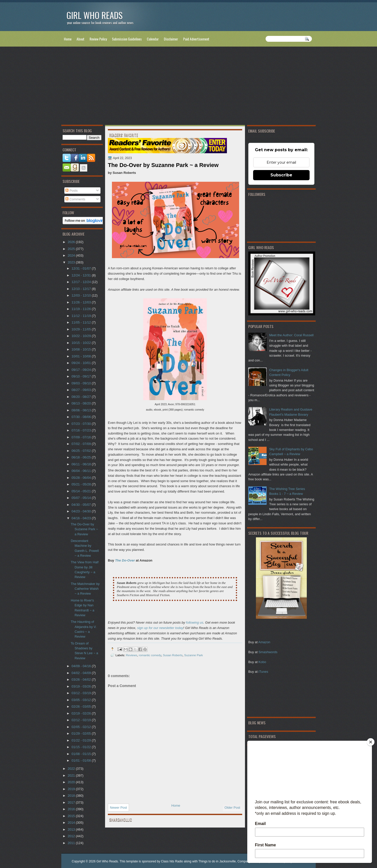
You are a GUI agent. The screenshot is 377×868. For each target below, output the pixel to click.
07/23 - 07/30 (82, 424)
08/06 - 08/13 (82, 410)
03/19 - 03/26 (82, 686)
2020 (72, 782)
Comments (75, 199)
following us (195, 622)
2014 (72, 823)
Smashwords (268, 652)
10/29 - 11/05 (82, 329)
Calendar (153, 39)
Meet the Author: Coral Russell (291, 335)
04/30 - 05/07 (82, 505)
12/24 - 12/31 (82, 275)
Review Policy (98, 39)
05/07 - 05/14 (82, 498)
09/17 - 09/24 (82, 370)
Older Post (232, 808)
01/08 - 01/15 (82, 754)
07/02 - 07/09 (82, 444)
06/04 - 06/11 (82, 471)
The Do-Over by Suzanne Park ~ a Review (84, 529)
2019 (72, 789)
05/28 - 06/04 (82, 478)
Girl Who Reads (95, 15)
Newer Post (118, 808)
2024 (72, 255)
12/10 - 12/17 (82, 289)
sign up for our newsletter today (160, 628)
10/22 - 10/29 (82, 336)
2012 (72, 836)
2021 (72, 775)
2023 (72, 262)
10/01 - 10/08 (82, 356)
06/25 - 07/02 (82, 451)
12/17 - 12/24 (82, 282)
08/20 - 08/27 (82, 397)
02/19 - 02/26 (82, 713)
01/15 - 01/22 (82, 747)
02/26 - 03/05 (82, 706)
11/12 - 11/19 (82, 316)
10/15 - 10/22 (82, 343)
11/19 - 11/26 (82, 309)
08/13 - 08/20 (82, 403)
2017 (72, 802)
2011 (72, 843)
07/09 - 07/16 (82, 437)
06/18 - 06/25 (82, 457)
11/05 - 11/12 (82, 322)
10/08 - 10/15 (82, 349)
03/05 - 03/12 (82, 700)
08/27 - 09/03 (82, 390)
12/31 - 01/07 (82, 268)
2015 (72, 816)
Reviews (132, 655)
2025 (72, 249)
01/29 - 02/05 (82, 733)
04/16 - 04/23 (82, 518)
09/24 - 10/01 (82, 363)
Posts (71, 191)
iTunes (263, 672)
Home (68, 39)
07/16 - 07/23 (82, 430)
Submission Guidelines (127, 39)
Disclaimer (171, 39)
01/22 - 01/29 (82, 740)
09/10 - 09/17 (82, 376)
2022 (72, 769)
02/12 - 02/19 (82, 720)
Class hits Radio (172, 861)
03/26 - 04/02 (82, 680)
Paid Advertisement (196, 39)
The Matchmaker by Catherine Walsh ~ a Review (85, 589)
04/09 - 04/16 (82, 666)
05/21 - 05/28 (82, 484)
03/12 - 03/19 (82, 693)
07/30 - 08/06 (82, 417)
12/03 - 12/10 (82, 295)
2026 (72, 242)
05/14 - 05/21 (82, 491)
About (81, 39)
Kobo (262, 662)
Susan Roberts (173, 655)
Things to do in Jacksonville (217, 861)
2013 (72, 829)
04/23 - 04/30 (82, 511)
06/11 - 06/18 (82, 464)
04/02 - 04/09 (82, 673)
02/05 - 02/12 (82, 727)
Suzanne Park (193, 655)
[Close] (371, 742)
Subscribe (281, 175)
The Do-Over (125, 560)
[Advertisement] (188, 87)
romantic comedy (150, 655)
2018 (72, 796)
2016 (72, 809)
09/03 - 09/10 (82, 383)
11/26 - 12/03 (82, 302)
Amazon (264, 642)
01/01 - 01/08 (82, 760)
